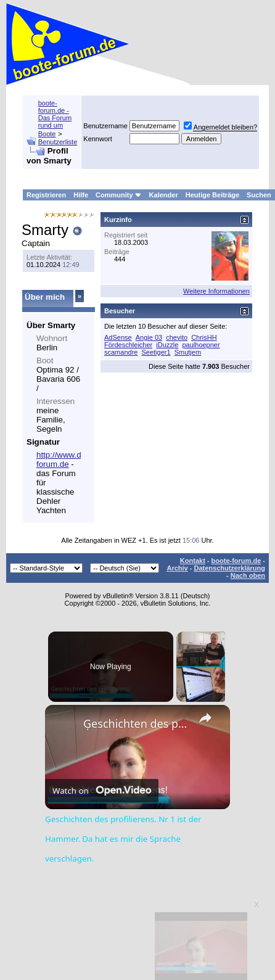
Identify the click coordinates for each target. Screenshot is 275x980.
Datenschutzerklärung (229, 568)
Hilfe (81, 195)
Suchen (259, 195)
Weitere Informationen (216, 291)
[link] (65, 725)
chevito (177, 337)
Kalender (164, 195)
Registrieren (46, 195)
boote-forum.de (236, 561)
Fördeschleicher (128, 345)
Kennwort (97, 139)
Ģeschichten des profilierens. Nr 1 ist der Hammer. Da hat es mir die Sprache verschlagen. (136, 723)
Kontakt (193, 561)
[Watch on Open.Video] (102, 791)
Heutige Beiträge (212, 195)
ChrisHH (204, 337)
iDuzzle (167, 345)
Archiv (177, 568)
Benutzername (105, 126)
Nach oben (248, 575)
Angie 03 (149, 337)
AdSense (118, 337)
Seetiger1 (156, 352)
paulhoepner (201, 345)
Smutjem (188, 352)
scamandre (121, 352)
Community (119, 195)
